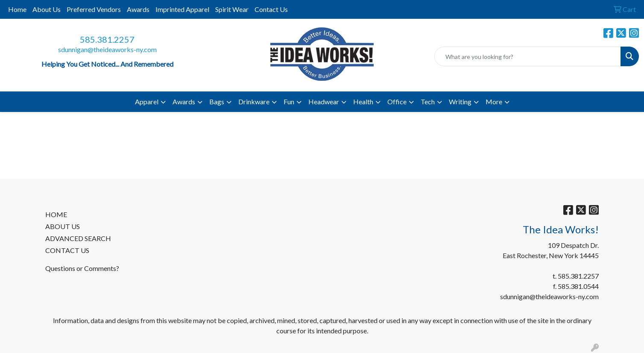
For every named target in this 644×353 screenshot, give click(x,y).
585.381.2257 (107, 39)
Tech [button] (428, 101)
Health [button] (363, 101)
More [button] (494, 101)
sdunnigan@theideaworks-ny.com (107, 49)
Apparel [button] (147, 101)
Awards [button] (184, 101)
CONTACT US (67, 250)
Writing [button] (460, 101)
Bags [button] (217, 101)
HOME (56, 214)
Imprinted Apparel (182, 9)
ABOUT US (63, 226)
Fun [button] (289, 101)
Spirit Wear (232, 9)
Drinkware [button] (254, 101)
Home (17, 9)
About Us (47, 9)
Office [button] (397, 101)
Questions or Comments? (82, 268)
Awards (138, 9)
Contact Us (271, 9)
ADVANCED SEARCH (78, 238)
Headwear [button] (324, 101)
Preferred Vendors (94, 9)
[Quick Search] (528, 56)
